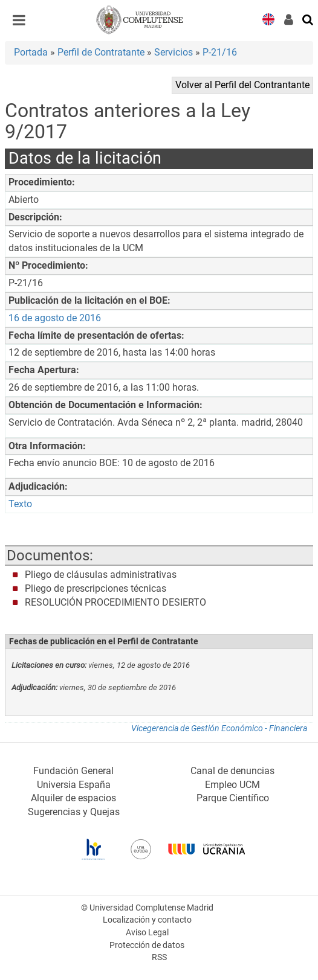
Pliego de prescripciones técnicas (96, 588)
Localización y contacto (147, 920)
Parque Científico (233, 798)
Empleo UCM (232, 785)
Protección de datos (147, 945)
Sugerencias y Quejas (74, 812)
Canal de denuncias (232, 771)
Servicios (174, 52)
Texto (20, 504)
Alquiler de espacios (73, 798)
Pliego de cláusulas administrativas (101, 575)
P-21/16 (220, 52)
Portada (31, 52)
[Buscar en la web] (308, 19)
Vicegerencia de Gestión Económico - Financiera (219, 729)
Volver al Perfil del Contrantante (242, 85)
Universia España (74, 785)
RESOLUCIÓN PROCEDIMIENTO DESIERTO (115, 602)
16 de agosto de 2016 (55, 318)
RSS (159, 957)
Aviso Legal (147, 933)
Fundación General (73, 771)
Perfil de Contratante (101, 52)
